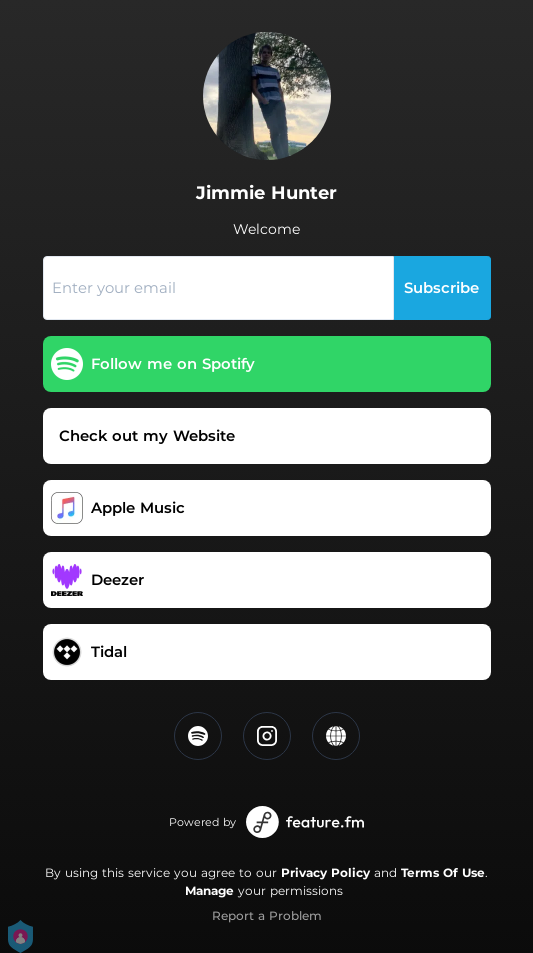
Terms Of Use (443, 872)
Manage (209, 890)
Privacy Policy (325, 872)
